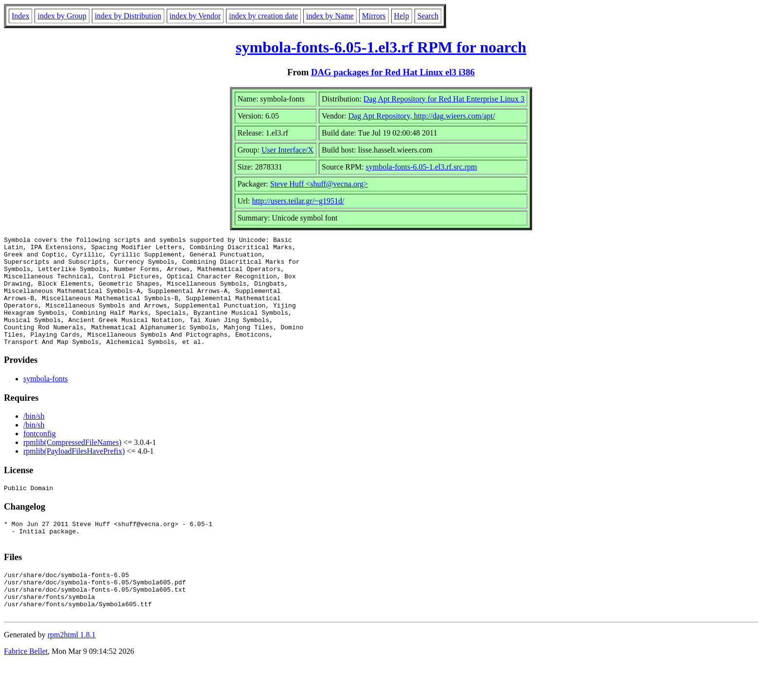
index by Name (330, 16)
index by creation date (263, 16)
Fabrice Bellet (26, 688)
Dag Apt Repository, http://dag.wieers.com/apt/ (422, 116)
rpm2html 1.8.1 (72, 671)
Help (402, 16)
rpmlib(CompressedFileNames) (72, 464)
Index (20, 16)
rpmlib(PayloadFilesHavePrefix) (74, 473)
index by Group (62, 16)
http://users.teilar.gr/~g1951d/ (298, 201)
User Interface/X (287, 150)
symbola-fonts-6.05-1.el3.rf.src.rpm (422, 167)
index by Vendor (195, 16)
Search (428, 16)
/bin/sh (34, 438)
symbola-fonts (46, 401)
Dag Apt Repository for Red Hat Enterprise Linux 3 (444, 99)
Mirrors (374, 16)
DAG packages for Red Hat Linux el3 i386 (393, 72)
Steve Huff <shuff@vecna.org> (319, 184)
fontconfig (40, 455)
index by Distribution (128, 16)
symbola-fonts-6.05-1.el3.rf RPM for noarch (381, 47)
